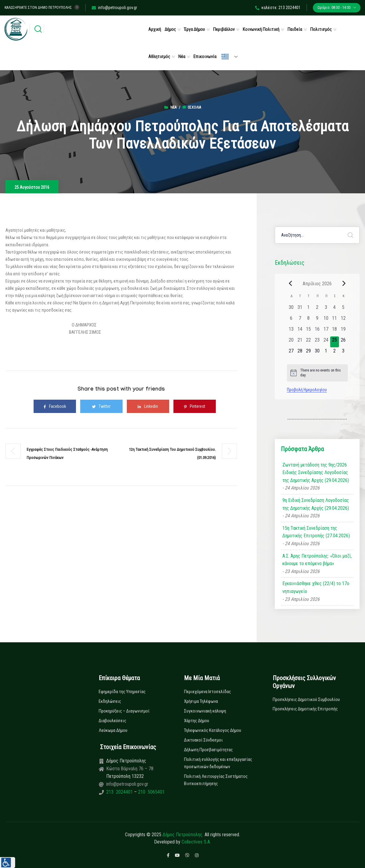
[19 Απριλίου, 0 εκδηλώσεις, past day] (343, 331)
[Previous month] (291, 283)
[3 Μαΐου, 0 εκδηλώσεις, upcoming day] (343, 353)
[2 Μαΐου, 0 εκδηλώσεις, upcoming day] (335, 353)
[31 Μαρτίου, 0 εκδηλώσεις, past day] (300, 309)
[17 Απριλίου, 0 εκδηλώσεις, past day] (326, 331)
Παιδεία (295, 29)
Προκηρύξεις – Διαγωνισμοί (124, 711)
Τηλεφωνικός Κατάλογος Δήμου (213, 730)
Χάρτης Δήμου (197, 721)
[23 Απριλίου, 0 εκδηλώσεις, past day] (317, 342)
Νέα (182, 57)
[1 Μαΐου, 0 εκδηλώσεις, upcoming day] (326, 353)
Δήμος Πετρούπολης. (183, 835)
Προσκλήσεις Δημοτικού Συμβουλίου (306, 699)
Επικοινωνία (205, 57)
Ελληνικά (225, 57)
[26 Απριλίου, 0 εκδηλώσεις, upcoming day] (343, 342)
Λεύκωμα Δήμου (113, 730)
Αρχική (155, 29)
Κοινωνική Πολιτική (261, 29)
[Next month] (344, 283)
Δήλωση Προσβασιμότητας (208, 750)
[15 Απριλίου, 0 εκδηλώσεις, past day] (309, 331)
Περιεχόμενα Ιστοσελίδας (207, 692)
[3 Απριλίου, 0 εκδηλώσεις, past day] (326, 309)
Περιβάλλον (224, 29)
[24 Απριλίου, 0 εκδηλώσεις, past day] (326, 342)
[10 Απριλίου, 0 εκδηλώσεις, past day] (326, 320)
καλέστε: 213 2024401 (278, 8)
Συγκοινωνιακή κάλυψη (205, 711)
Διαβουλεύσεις (112, 721)
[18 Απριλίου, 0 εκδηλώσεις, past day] (335, 331)
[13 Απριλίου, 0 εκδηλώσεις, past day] (291, 331)
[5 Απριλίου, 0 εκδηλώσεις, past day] (343, 309)
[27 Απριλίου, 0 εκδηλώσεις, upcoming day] (291, 353)
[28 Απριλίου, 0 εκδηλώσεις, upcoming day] (300, 353)
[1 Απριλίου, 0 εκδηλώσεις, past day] (309, 309)
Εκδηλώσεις (110, 701)
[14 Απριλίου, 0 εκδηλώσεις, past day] (300, 331)
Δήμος (170, 29)
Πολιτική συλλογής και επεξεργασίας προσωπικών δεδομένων (218, 763)
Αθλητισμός (159, 57)
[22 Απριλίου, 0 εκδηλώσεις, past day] (309, 342)
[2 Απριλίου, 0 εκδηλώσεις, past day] (317, 309)
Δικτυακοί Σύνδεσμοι (203, 740)
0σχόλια (192, 107)
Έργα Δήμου (194, 29)
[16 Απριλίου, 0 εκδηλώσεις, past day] (317, 331)
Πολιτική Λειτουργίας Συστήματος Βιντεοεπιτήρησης (216, 780)
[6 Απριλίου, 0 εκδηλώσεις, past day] (291, 320)
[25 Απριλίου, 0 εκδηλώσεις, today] (335, 342)
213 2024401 (120, 792)
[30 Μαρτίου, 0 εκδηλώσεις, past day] (291, 309)
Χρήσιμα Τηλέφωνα (201, 701)
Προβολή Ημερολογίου (307, 390)
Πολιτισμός (321, 29)
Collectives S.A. (196, 842)
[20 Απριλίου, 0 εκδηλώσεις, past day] (291, 342)
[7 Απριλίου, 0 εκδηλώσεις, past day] (300, 320)
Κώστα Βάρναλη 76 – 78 (130, 769)
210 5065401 (151, 792)
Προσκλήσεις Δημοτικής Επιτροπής (305, 709)
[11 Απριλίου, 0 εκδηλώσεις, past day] (335, 320)
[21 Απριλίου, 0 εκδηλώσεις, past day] (300, 342)
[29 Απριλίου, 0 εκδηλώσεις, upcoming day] (309, 353)
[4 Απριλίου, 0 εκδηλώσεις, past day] (335, 309)
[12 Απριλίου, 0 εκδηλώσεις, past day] (343, 320)
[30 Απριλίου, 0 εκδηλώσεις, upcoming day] (317, 353)
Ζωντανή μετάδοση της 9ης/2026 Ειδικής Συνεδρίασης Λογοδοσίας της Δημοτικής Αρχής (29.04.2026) (316, 473)
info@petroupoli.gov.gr (114, 8)
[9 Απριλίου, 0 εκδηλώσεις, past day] (317, 320)
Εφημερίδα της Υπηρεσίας (122, 692)
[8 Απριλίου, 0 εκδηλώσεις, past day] (309, 320)
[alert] (317, 373)
